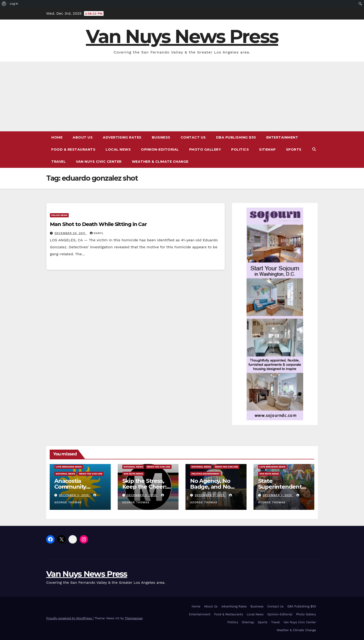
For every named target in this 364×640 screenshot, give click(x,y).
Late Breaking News (69, 467)
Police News (59, 215)
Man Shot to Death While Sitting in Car (98, 224)
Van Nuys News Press (182, 36)
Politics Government (205, 474)
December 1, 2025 (278, 495)
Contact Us (193, 137)
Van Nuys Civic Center (99, 162)
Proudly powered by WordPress (70, 618)
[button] (314, 149)
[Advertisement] (182, 96)
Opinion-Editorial (160, 149)
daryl (97, 233)
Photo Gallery (205, 149)
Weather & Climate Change (160, 162)
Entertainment (282, 137)
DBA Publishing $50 (236, 137)
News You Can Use (91, 474)
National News (65, 474)
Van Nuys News (133, 474)
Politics (240, 149)
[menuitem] (4, 4)
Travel (58, 162)
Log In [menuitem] (14, 4)
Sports (294, 149)
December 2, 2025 (75, 495)
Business (161, 137)
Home (57, 137)
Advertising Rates (122, 137)
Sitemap (267, 149)
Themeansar (134, 618)
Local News (118, 149)
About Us (83, 137)
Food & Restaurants (73, 149)
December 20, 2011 (71, 233)
